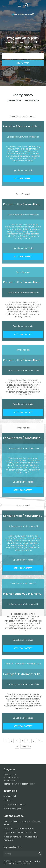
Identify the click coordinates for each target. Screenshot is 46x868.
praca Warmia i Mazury (15, 804)
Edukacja (8, 800)
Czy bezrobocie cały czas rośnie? (20, 833)
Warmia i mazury (12, 777)
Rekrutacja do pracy (13, 808)
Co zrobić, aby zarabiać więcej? (19, 829)
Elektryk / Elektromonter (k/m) (24, 674)
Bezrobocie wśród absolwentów (19, 784)
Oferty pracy (10, 774)
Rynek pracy (10, 781)
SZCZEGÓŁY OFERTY (23, 179)
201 (17, 746)
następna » (26, 746)
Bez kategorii (10, 796)
